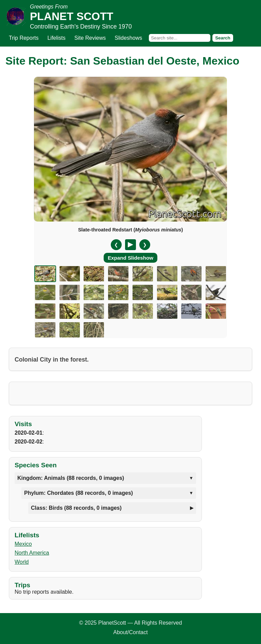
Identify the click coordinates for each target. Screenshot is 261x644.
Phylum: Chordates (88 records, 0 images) (79, 493)
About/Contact (130, 632)
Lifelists (56, 38)
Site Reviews (90, 38)
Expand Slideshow (130, 258)
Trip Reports (24, 38)
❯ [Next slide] (145, 245)
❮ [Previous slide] (116, 245)
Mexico (23, 544)
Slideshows (128, 38)
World (22, 562)
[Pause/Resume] (130, 245)
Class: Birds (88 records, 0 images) (76, 508)
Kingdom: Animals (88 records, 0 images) (71, 478)
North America (32, 553)
